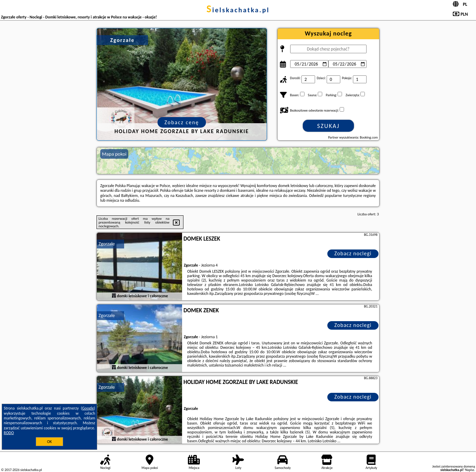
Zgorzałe (107, 244)
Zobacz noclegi (353, 253)
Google (88, 408)
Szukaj (328, 126)
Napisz (470, 470)
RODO (9, 433)
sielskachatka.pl (238, 10)
